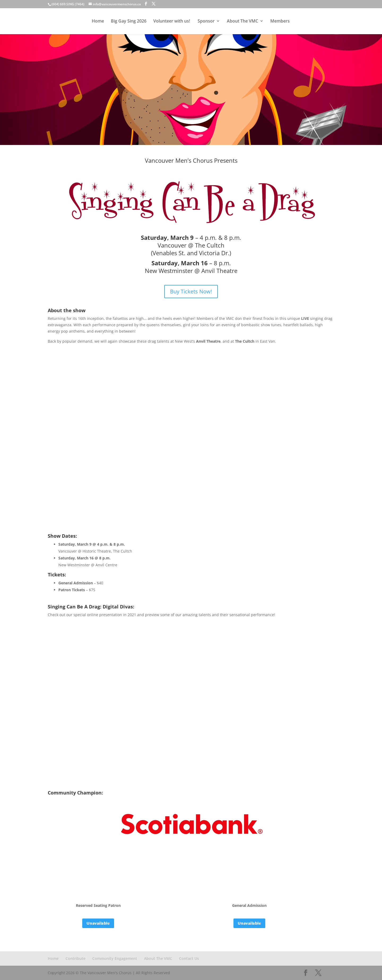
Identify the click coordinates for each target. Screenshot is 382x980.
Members (280, 22)
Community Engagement (115, 958)
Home (98, 22)
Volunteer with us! (172, 22)
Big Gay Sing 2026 (129, 22)
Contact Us (189, 958)
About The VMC (242, 22)
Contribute (75, 958)
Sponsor (206, 22)
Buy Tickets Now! (191, 291)
